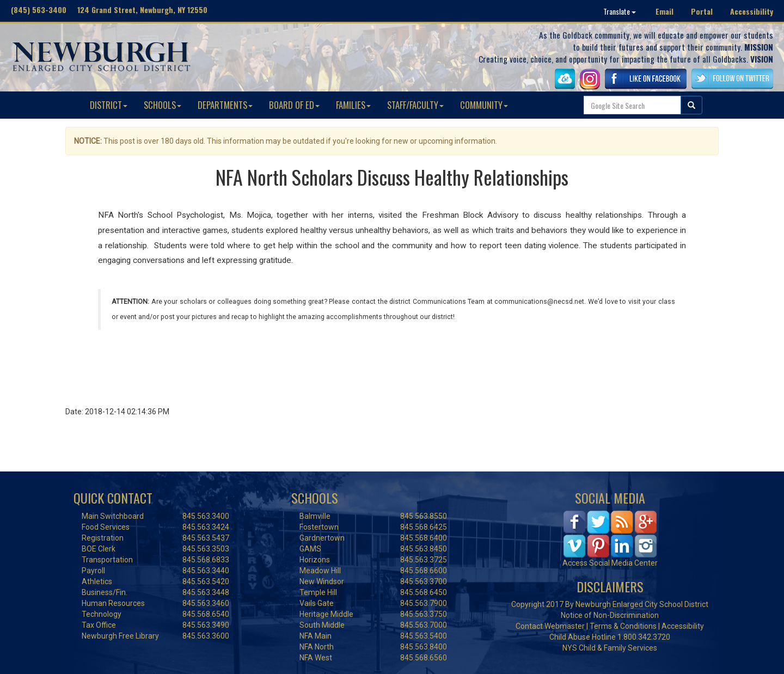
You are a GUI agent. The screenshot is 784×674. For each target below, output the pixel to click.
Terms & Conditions (623, 626)
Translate (620, 11)
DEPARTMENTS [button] (225, 105)
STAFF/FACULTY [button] (415, 105)
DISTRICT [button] (109, 105)
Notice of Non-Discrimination (610, 615)
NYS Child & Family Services (610, 648)
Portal (702, 11)
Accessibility (752, 11)
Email (664, 11)
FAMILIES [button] (353, 105)
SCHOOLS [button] (163, 105)
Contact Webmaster (550, 626)
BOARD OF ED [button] (294, 105)
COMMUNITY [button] (484, 105)
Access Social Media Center (610, 563)
